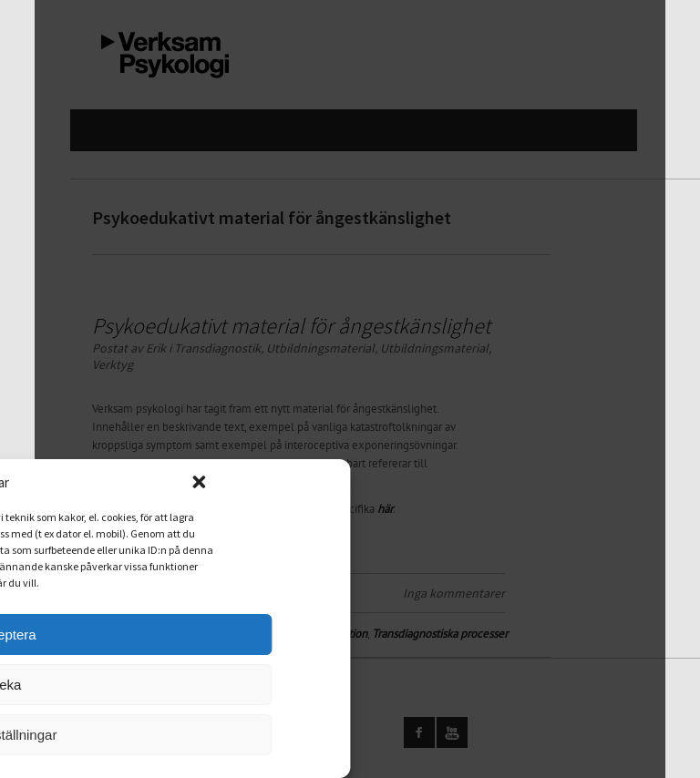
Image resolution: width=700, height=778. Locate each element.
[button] (232, 482)
